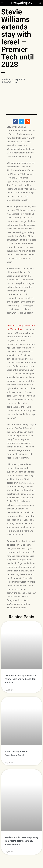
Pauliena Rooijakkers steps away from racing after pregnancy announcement (21, 827)
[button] (15, 121)
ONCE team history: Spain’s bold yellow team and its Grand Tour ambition (21, 679)
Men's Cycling (11, 82)
